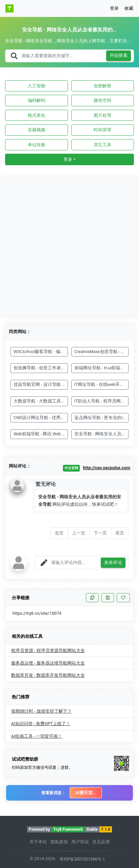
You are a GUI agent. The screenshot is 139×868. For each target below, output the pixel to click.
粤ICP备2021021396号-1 (82, 859)
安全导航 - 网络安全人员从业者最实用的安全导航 (102, 434)
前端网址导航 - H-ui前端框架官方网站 (102, 368)
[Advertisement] (69, 246)
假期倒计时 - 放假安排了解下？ (41, 711)
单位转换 (37, 145)
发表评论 (113, 563)
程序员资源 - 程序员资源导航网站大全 (48, 650)
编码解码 (37, 100)
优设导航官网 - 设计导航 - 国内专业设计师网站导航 (41, 384)
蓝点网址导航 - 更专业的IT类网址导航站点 (102, 418)
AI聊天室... (86, 793)
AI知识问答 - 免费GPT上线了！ (41, 724)
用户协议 (80, 842)
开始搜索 (119, 56)
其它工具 (102, 145)
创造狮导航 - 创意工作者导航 (41, 368)
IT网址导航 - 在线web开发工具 (102, 384)
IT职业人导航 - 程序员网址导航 (102, 401)
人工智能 (37, 86)
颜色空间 (102, 100)
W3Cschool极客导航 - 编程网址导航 (41, 352)
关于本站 (38, 842)
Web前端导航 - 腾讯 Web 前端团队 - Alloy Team (41, 434)
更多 (68, 159)
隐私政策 (59, 842)
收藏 (129, 8)
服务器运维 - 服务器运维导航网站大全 (48, 663)
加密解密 (102, 86)
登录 (114, 8)
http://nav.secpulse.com (107, 468)
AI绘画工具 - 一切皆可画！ (37, 736)
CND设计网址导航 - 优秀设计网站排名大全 (41, 418)
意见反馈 (101, 842)
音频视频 (37, 130)
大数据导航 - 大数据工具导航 (41, 401)
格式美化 (37, 115)
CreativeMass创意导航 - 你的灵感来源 (102, 352)
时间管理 (102, 130)
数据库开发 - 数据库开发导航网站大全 (48, 675)
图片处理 (102, 115)
